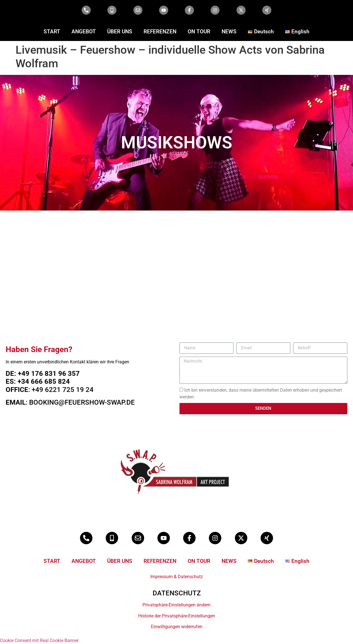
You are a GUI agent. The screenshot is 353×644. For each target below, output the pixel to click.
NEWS (229, 32)
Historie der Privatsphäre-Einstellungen (177, 616)
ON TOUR (199, 32)
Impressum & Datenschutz (177, 577)
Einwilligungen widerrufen (177, 627)
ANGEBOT (84, 32)
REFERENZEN (160, 32)
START (52, 32)
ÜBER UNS (120, 32)
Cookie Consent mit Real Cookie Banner (39, 640)
